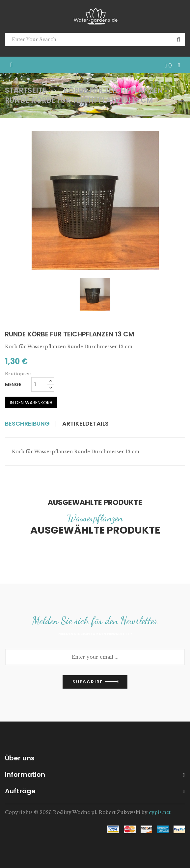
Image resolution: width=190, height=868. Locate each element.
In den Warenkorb (31, 403)
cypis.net (160, 812)
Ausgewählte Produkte (95, 502)
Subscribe (88, 682)
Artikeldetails (91, 424)
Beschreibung (29, 424)
